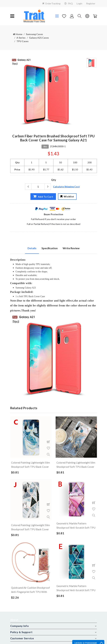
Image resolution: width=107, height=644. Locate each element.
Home (18, 34)
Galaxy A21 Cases (39, 38)
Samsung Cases (34, 34)
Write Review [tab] (71, 248)
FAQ (69, 3)
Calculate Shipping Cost (66, 187)
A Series (21, 38)
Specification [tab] (50, 248)
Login (79, 3)
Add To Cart (43, 196)
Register (91, 3)
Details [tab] (32, 248)
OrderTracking (51, 3)
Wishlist (67, 196)
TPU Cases (23, 41)
